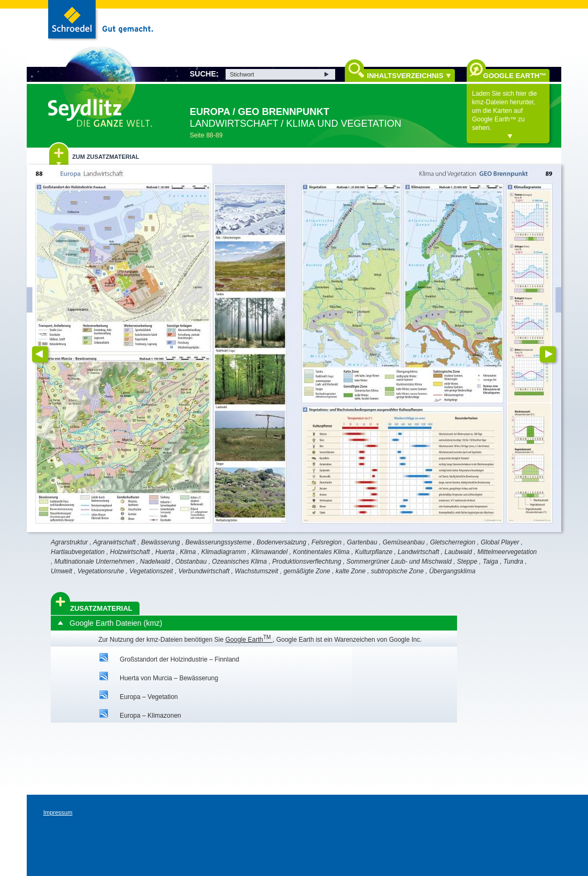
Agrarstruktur (69, 542)
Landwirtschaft (418, 552)
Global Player (500, 542)
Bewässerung (161, 542)
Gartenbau (362, 542)
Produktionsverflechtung (307, 562)
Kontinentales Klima (321, 552)
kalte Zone (351, 571)
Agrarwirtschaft (114, 542)
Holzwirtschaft (130, 552)
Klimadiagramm (224, 552)
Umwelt (61, 571)
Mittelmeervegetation (507, 552)
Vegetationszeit (151, 571)
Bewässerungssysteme (218, 542)
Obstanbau (191, 562)
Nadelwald (155, 562)
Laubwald (458, 552)
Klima (188, 552)
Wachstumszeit (256, 571)
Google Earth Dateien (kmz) (116, 623)
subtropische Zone (397, 571)
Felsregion (327, 542)
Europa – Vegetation (149, 697)
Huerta (165, 552)
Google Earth (249, 640)
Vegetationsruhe (101, 571)
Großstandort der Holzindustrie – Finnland (179, 659)
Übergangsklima (452, 571)
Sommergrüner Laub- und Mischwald (399, 562)
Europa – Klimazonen (150, 716)
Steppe (467, 562)
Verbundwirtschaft (204, 571)
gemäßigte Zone (307, 571)
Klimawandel (269, 552)
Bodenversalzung (281, 542)
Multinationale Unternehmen (95, 562)
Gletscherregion (452, 542)
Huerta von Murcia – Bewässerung (169, 678)
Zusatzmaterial (101, 608)
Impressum (58, 812)
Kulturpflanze (374, 552)
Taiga (490, 562)
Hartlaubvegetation (78, 552)
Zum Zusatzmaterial (106, 157)
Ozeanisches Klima (240, 562)
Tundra (513, 562)
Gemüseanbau (404, 542)
